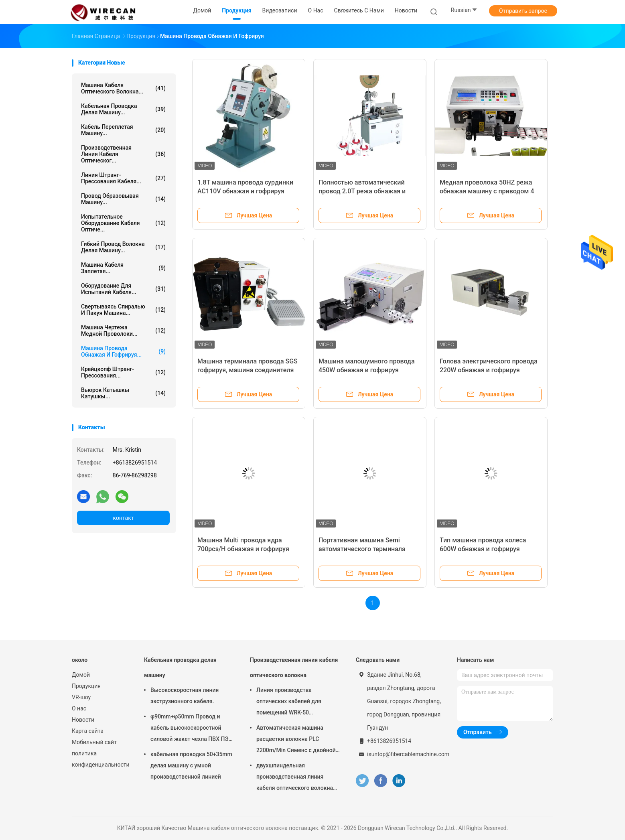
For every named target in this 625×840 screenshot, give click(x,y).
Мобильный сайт (94, 742)
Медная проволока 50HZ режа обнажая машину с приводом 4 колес (487, 191)
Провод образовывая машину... (123, 199)
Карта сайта (88, 731)
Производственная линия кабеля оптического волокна (294, 668)
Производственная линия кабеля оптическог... (123, 154)
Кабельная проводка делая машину (180, 668)
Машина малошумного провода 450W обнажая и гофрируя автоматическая (367, 370)
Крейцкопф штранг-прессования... (123, 372)
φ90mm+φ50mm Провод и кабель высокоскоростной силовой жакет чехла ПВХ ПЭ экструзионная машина (190, 729)
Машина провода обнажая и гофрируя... (123, 351)
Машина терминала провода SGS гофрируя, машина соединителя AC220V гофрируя (248, 370)
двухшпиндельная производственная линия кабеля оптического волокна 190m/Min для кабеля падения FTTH (297, 778)
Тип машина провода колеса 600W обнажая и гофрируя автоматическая (483, 549)
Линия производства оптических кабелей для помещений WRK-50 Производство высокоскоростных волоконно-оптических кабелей (289, 702)
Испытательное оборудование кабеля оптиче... (123, 223)
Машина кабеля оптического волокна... (123, 88)
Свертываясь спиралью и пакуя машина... (123, 310)
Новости (83, 720)
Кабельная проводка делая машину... (123, 109)
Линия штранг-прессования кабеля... (123, 178)
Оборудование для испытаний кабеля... (123, 289)
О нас (79, 708)
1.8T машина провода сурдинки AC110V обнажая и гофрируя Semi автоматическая (245, 191)
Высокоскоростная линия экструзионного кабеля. (185, 696)
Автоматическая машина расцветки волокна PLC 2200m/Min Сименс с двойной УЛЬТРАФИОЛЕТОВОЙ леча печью (296, 740)
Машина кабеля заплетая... (123, 268)
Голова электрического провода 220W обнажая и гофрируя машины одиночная (489, 370)
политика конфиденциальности (100, 759)
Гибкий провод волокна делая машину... (123, 247)
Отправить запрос (523, 11)
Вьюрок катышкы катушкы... (123, 393)
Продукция (86, 686)
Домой (81, 675)
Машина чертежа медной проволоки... (123, 331)
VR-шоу (81, 697)
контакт (123, 518)
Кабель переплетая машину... (123, 130)
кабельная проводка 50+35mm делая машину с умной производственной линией (191, 765)
